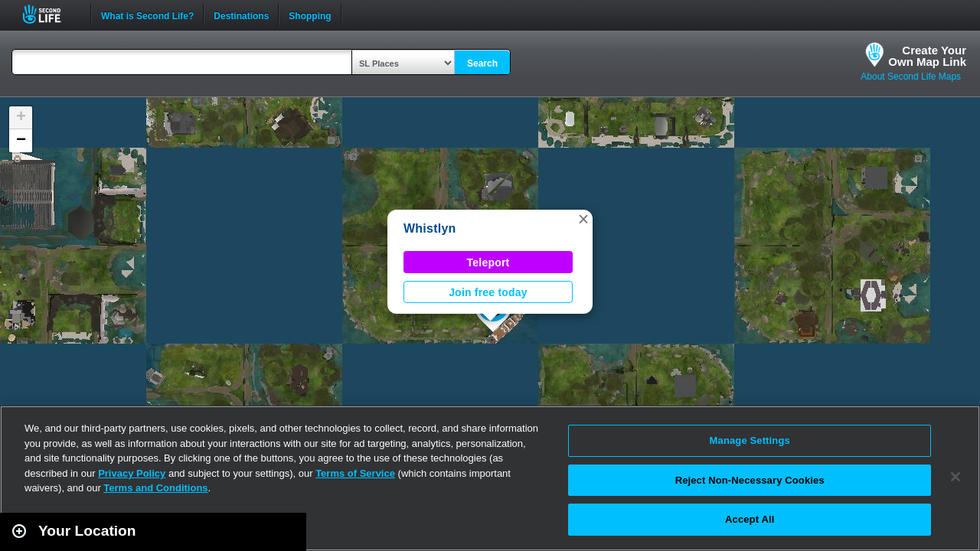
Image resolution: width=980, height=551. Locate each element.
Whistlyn (430, 228)
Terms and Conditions (155, 488)
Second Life (50, 14)
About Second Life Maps (911, 77)
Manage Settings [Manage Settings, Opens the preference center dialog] (750, 440)
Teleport (488, 262)
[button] (583, 219)
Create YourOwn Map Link (927, 56)
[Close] (955, 477)
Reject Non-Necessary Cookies (750, 480)
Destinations (241, 15)
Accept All (750, 519)
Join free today (488, 292)
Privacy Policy (132, 473)
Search (482, 64)
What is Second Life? (147, 15)
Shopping (310, 15)
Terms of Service (355, 473)
